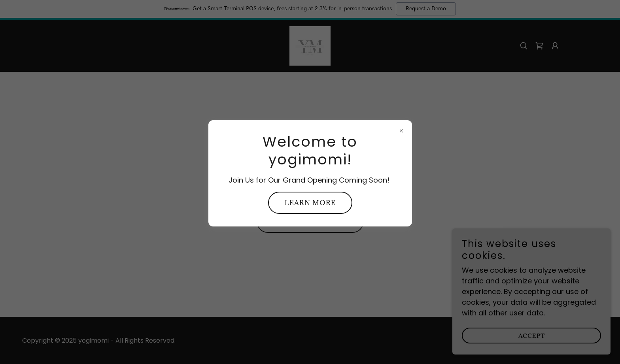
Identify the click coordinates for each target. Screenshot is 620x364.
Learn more (310, 203)
